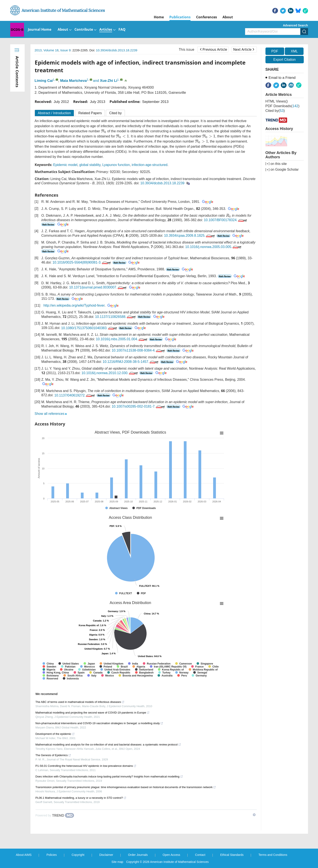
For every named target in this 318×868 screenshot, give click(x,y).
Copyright (78, 855)
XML (294, 51)
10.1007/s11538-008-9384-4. (139, 350)
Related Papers (90, 113)
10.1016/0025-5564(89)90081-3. (82, 262)
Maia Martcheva (73, 81)
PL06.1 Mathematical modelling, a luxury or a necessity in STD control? (81, 798)
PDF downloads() (282, 106)
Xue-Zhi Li (109, 81)
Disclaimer (106, 855)
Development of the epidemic (55, 734)
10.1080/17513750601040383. (89, 328)
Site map (117, 862)
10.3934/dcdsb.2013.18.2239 (117, 50)
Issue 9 (65, 50)
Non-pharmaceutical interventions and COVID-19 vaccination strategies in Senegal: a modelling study (99, 723)
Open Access (172, 855)
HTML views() (277, 101)
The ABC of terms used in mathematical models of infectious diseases (80, 702)
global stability (90, 165)
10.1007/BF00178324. (226, 220)
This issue (187, 49)
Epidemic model (65, 165)
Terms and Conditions (273, 855)
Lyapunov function (116, 165)
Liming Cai (44, 81)
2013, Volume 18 (47, 50)
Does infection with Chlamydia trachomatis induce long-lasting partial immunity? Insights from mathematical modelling (109, 776)
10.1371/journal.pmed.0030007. (98, 287)
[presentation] (104, 131)
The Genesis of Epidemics (53, 755)
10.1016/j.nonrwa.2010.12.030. (110, 373)
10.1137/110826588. (116, 317)
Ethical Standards (232, 855)
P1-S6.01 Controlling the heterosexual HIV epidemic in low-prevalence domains (86, 766)
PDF (275, 51)
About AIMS (24, 855)
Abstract (54, 113)
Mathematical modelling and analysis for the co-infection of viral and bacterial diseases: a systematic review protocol (108, 745)
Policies (51, 855)
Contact (200, 855)
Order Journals (138, 855)
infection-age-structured (150, 165)
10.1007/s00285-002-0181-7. (139, 406)
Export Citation (284, 60)
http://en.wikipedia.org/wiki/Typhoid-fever (74, 305)
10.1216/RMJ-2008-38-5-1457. (131, 362)
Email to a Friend (282, 78)
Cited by (115, 113)
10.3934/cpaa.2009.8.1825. (190, 236)
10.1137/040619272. (75, 395)
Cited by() (275, 111)
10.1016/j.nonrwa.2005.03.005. (214, 247)
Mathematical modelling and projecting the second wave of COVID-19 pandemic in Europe (93, 713)
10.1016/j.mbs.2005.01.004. (122, 339)
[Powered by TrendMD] (55, 815)
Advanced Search (295, 25)
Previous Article (213, 49)
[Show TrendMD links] (254, 815)
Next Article (244, 49)
